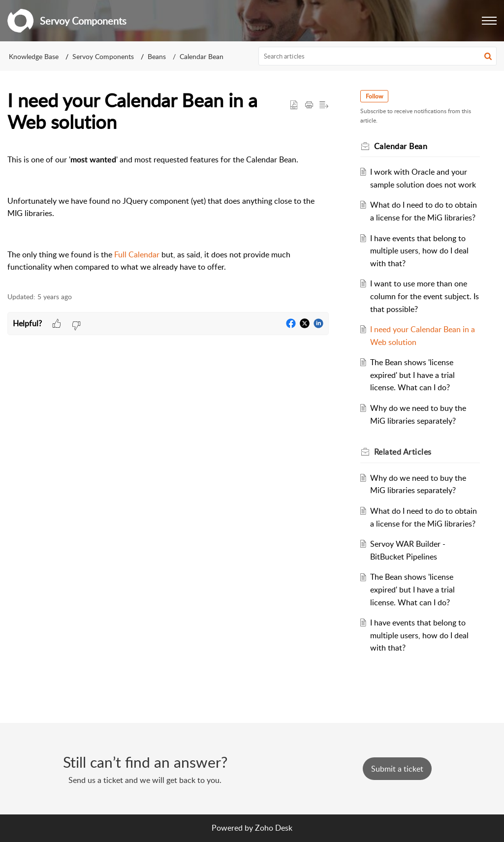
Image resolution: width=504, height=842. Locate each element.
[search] (378, 56)
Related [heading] (403, 452)
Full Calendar (137, 254)
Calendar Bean (202, 56)
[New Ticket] (397, 769)
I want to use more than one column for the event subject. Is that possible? (425, 296)
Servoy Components (103, 56)
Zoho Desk (274, 828)
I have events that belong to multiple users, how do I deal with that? (419, 251)
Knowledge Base (34, 56)
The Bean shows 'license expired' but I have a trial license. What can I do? (412, 375)
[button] (489, 21)
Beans (157, 56)
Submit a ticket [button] (397, 769)
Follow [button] (374, 96)
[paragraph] (168, 214)
